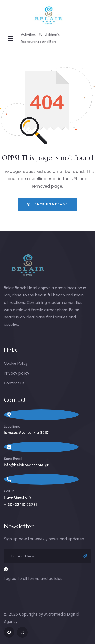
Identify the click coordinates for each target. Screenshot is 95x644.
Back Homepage (48, 204)
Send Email (13, 459)
